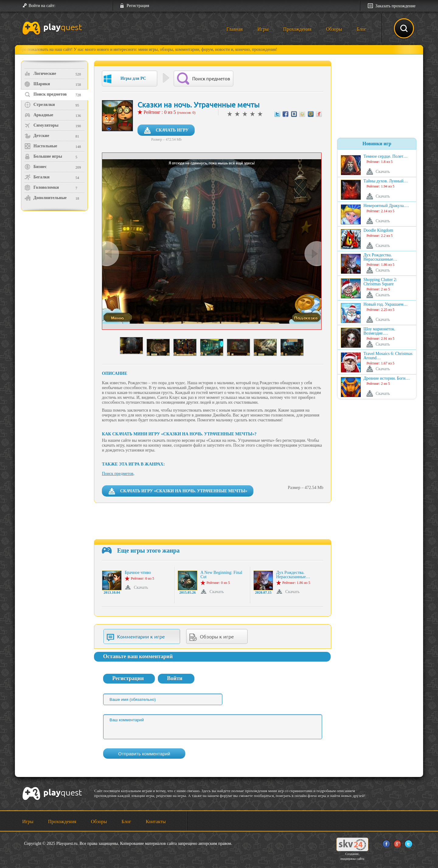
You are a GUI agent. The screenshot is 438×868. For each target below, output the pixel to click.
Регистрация (138, 6)
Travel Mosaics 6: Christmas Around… (388, 356)
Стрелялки (40, 105)
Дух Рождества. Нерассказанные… (293, 575)
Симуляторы (41, 125)
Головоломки (42, 188)
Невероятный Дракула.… (386, 206)
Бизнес (36, 167)
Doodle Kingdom (378, 230)
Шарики (37, 84)
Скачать (141, 587)
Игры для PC (125, 79)
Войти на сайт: (42, 6)
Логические (40, 74)
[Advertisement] (55, 264)
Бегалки (37, 177)
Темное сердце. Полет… (386, 156)
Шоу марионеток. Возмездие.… (379, 331)
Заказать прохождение (395, 6)
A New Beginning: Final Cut (221, 575)
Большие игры (43, 156)
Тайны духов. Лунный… (386, 181)
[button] (62, 6)
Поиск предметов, (118, 474)
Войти (175, 678)
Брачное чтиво (138, 573)
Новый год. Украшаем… (386, 304)
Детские (37, 136)
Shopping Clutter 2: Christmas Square (380, 282)
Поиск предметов (45, 94)
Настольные (41, 146)
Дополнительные (45, 198)
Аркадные (39, 115)
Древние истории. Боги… (387, 378)
